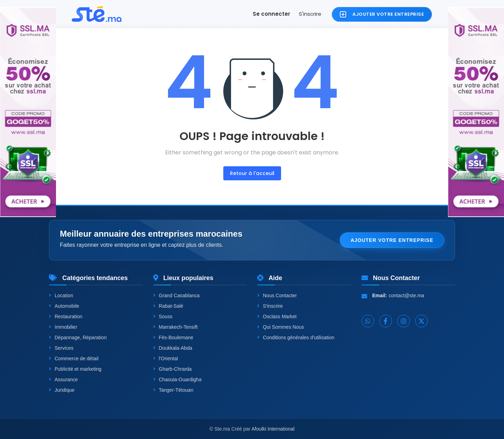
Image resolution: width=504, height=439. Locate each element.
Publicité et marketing (75, 369)
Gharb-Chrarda (173, 369)
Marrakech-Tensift (176, 327)
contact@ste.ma (407, 295)
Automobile (64, 306)
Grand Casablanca (177, 295)
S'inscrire (310, 14)
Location (61, 295)
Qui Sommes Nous (281, 327)
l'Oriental (166, 358)
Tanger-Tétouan (173, 390)
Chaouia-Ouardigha (177, 379)
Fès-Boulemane (173, 337)
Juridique (62, 390)
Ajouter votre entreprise (392, 240)
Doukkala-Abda (173, 348)
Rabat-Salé (168, 306)
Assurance (63, 379)
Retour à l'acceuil (252, 173)
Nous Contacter (277, 295)
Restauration (66, 316)
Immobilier (63, 327)
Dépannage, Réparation (78, 337)
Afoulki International (273, 429)
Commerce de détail (74, 358)
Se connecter (271, 14)
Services (61, 348)
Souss (163, 316)
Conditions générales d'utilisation (296, 337)
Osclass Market (277, 316)
